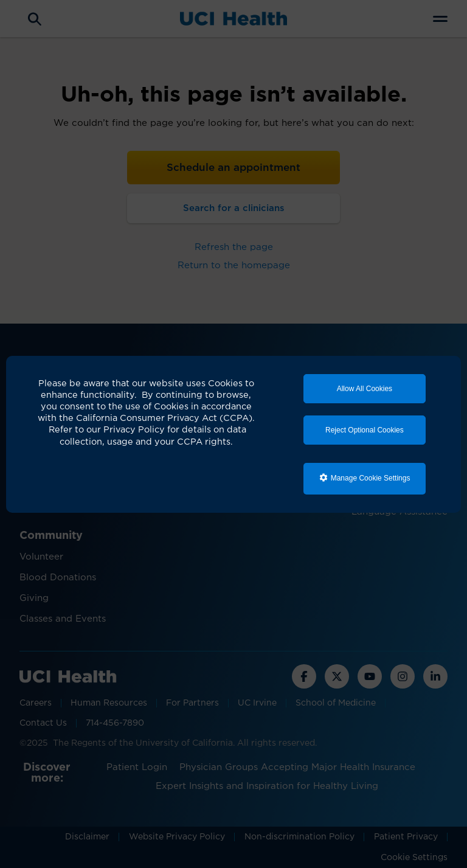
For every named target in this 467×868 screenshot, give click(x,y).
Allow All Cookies (365, 389)
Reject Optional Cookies (365, 430)
